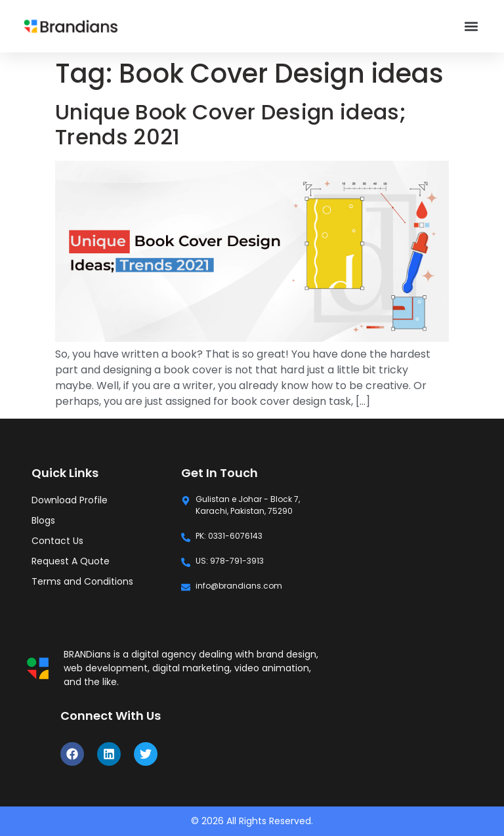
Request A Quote (71, 561)
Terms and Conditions (82, 581)
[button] (472, 27)
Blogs (43, 520)
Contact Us (57, 541)
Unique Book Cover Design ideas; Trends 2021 (231, 124)
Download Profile (70, 500)
